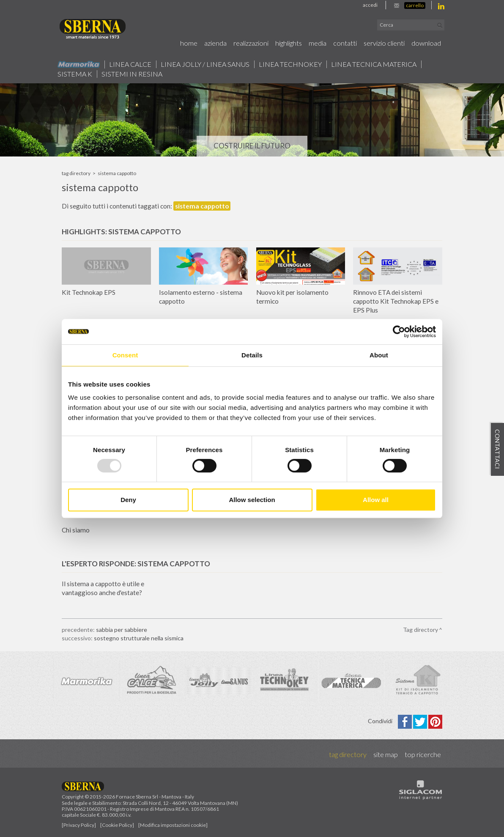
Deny (128, 500)
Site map (386, 754)
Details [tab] (252, 355)
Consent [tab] (125, 355)
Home (189, 43)
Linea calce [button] (130, 64)
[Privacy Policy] (79, 825)
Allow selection (252, 500)
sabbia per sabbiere (122, 630)
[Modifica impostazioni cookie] (173, 825)
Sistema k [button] (75, 74)
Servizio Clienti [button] (384, 43)
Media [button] (318, 43)
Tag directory (76, 173)
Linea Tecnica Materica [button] (374, 64)
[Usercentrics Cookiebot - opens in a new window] (399, 332)
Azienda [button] (215, 43)
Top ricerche (423, 754)
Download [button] (426, 43)
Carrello (415, 5)
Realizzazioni (251, 43)
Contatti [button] (345, 43)
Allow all (376, 500)
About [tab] (379, 355)
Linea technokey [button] (290, 64)
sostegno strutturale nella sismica (139, 638)
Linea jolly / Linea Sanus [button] (205, 64)
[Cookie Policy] (117, 825)
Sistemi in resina (132, 74)
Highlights (289, 43)
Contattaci (497, 449)
